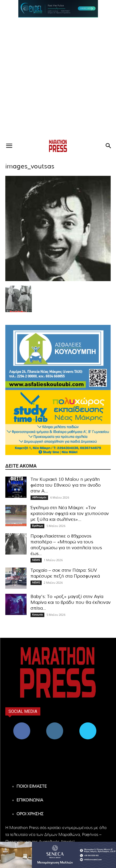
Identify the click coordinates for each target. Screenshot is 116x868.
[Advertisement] (58, 78)
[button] (58, 9)
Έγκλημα (37, 526)
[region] (58, 9)
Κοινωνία (37, 615)
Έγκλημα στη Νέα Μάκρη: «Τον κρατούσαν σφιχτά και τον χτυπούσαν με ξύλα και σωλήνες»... (70, 514)
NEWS (36, 560)
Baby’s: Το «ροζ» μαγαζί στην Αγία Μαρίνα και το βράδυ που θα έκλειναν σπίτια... (71, 602)
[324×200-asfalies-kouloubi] (58, 357)
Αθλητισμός (39, 498)
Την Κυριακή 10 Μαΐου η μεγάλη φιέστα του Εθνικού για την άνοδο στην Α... (66, 485)
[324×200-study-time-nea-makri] (58, 423)
